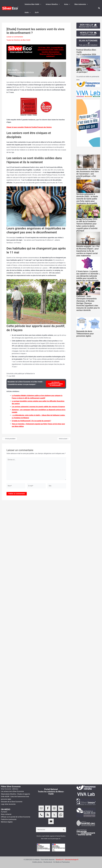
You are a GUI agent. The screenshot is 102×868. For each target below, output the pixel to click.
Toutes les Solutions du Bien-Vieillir (18, 40)
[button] (99, 8)
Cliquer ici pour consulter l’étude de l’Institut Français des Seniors (29, 127)
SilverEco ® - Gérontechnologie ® (67, 860)
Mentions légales (7, 822)
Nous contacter (6, 814)
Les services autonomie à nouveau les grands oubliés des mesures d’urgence (38, 407)
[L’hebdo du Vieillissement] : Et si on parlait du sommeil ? (31, 421)
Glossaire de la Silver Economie (12, 802)
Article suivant (64, 439)
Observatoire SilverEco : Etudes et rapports (15, 794)
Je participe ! (82, 72)
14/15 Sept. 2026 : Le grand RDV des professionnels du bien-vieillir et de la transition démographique (51, 50)
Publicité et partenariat (9, 819)
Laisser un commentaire (15, 37)
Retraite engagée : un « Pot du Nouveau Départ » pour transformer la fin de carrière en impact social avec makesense (88, 251)
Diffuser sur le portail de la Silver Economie (16, 817)
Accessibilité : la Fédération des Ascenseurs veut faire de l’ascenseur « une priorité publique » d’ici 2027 (88, 174)
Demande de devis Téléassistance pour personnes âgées (85, 334)
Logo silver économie (8, 804)
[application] (40, 4)
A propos (4, 812)
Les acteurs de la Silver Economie (12, 791)
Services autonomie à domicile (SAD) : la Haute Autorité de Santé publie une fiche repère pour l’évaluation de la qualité (87, 199)
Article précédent (9, 439)
